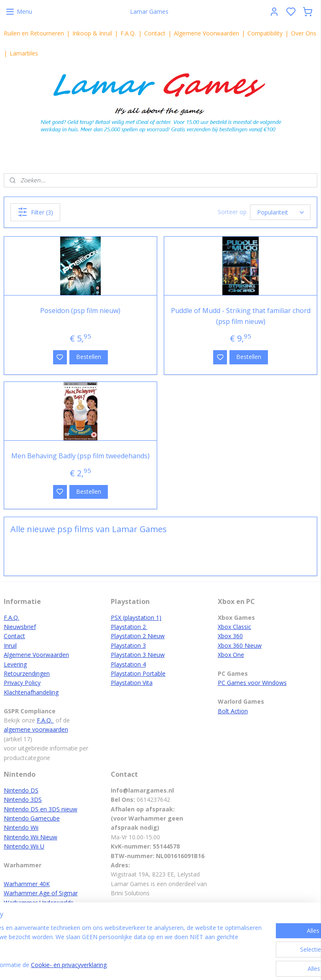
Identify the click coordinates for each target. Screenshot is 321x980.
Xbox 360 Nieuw (240, 645)
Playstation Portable (138, 673)
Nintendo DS (21, 790)
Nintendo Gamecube (32, 818)
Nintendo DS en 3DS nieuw (41, 809)
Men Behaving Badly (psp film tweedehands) (80, 456)
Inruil (10, 645)
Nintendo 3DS (23, 799)
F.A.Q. (128, 33)
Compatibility (265, 33)
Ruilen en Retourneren (34, 33)
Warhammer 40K (27, 884)
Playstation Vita (132, 683)
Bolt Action (233, 711)
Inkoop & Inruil (92, 33)
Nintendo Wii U (24, 846)
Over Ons (304, 33)
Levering (15, 664)
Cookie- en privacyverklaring (134, 965)
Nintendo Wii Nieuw (31, 837)
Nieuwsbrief (20, 627)
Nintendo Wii (21, 827)
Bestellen (89, 357)
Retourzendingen (27, 673)
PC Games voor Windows (252, 683)
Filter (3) (35, 212)
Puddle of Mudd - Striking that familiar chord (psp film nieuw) (241, 316)
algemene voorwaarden (36, 729)
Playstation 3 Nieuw (138, 655)
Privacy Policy (22, 683)
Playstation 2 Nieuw (138, 636)
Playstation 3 (128, 645)
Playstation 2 (129, 627)
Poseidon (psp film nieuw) (80, 311)
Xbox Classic (234, 627)
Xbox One (231, 655)
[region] (105, 947)
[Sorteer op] (280, 212)
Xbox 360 (230, 636)
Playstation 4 (128, 664)
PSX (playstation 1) (136, 618)
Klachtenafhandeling (31, 692)
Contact (155, 33)
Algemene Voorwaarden (206, 33)
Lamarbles (24, 53)
